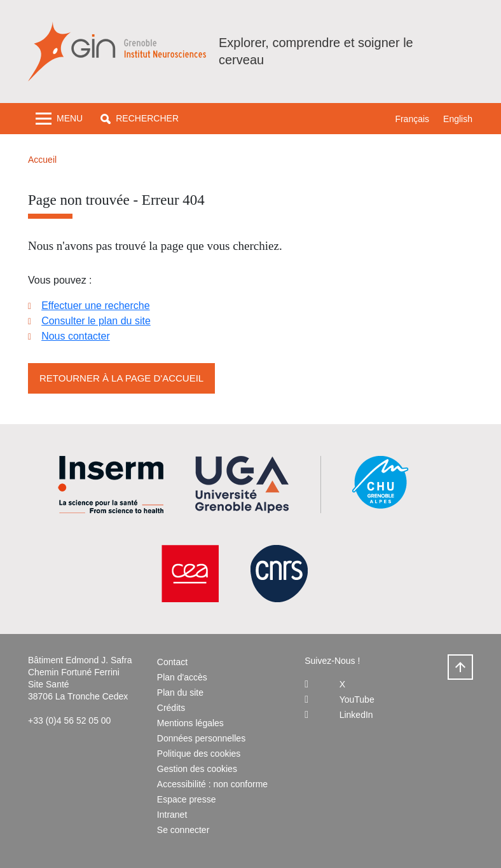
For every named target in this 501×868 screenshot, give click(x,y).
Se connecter (183, 830)
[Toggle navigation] (59, 119)
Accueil (42, 160)
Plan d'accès (182, 677)
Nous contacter (76, 336)
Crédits (171, 708)
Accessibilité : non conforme (212, 784)
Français (412, 119)
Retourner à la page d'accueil (121, 378)
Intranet (172, 815)
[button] (140, 119)
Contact (172, 662)
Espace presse (187, 799)
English (458, 119)
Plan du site (180, 692)
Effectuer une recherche (95, 306)
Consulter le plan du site (96, 321)
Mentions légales (190, 723)
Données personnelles (201, 738)
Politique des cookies (199, 754)
